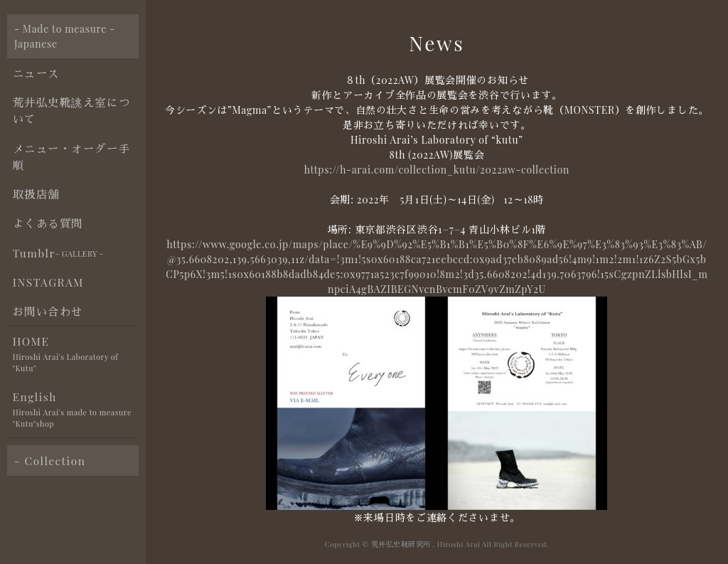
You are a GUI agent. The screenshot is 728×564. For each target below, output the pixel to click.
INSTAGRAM (48, 282)
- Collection (50, 461)
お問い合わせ (48, 311)
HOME (76, 355)
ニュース (36, 73)
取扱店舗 (36, 194)
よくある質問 (48, 223)
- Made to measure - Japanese (65, 36)
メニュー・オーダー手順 (71, 156)
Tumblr (58, 253)
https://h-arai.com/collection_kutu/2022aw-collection (437, 170)
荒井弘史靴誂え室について (71, 110)
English (76, 410)
